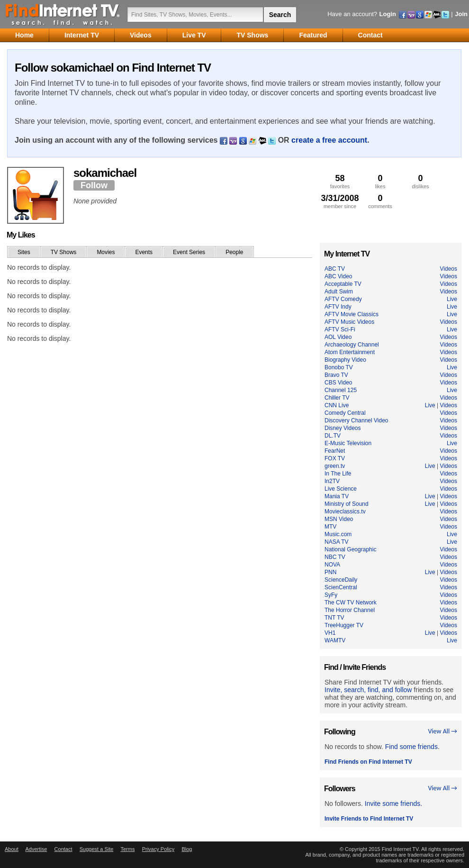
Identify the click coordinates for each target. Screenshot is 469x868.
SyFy (331, 595)
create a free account (329, 140)
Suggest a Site (97, 849)
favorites (340, 181)
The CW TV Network (351, 603)
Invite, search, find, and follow (368, 690)
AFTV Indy (338, 307)
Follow (94, 185)
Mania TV (337, 496)
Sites (24, 252)
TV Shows (64, 252)
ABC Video (338, 276)
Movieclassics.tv (345, 512)
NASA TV (336, 542)
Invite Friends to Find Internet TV (369, 819)
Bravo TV (336, 375)
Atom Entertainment (350, 352)
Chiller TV (337, 398)
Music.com (338, 534)
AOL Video (338, 337)
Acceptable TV (343, 284)
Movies (106, 252)
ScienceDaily (341, 580)
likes (380, 181)
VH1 (330, 633)
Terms (127, 849)
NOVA (332, 565)
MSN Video (339, 519)
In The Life (338, 474)
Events (144, 252)
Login (388, 14)
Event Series (189, 252)
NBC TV (335, 557)
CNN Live (337, 405)
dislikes (420, 181)
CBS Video (338, 383)
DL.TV (333, 436)
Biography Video (345, 360)
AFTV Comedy (343, 299)
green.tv (335, 466)
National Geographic (350, 549)
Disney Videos (343, 428)
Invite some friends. (393, 804)
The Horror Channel (350, 610)
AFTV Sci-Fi (340, 329)
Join (461, 14)
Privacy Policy (158, 849)
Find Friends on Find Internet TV (368, 762)
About (12, 849)
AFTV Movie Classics (352, 314)
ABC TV (335, 269)
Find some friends (411, 747)
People (234, 252)
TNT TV (334, 618)
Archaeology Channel (352, 345)
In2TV (332, 481)
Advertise (36, 849)
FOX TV (335, 458)
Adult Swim (339, 292)
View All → (442, 731)
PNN (330, 572)
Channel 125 (341, 390)
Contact (63, 849)
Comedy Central (345, 413)
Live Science (341, 489)
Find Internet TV (63, 14)
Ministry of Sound (347, 504)
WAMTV (335, 640)
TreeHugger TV (344, 625)
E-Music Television (348, 443)
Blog (187, 849)
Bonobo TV (339, 367)
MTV (330, 527)
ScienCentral (341, 587)
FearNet (335, 451)
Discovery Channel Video (356, 420)
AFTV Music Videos (349, 322)
